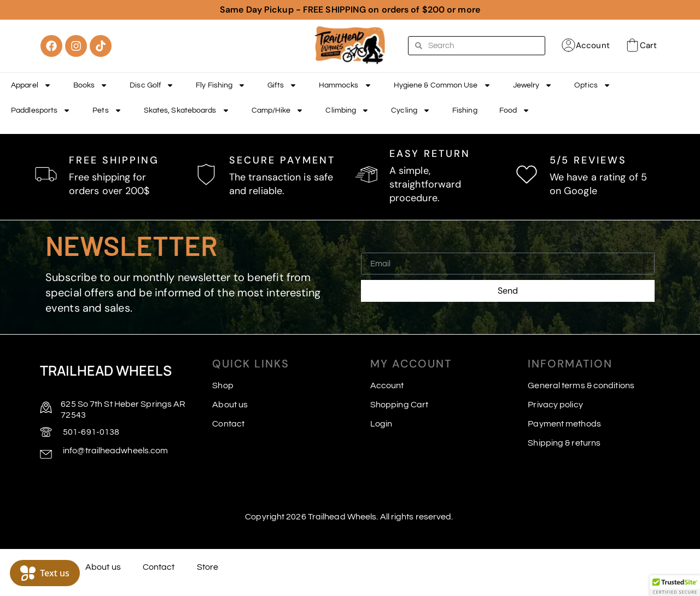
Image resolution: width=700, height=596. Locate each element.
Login (381, 424)
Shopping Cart (399, 405)
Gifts (282, 85)
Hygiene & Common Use (442, 85)
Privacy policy (555, 405)
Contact (228, 424)
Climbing (347, 110)
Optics (593, 85)
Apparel (31, 85)
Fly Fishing (221, 85)
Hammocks (345, 85)
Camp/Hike (278, 110)
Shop (223, 385)
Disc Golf (152, 85)
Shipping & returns (564, 443)
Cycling (411, 110)
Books (91, 85)
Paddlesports (41, 110)
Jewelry (533, 85)
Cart (648, 45)
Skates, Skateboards (187, 110)
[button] (675, 586)
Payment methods (564, 424)
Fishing (465, 110)
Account (593, 45)
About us (230, 405)
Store (208, 567)
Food (515, 110)
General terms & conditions (581, 385)
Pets (107, 110)
